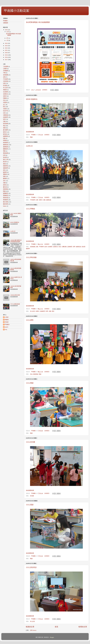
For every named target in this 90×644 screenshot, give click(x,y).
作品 (31, 374)
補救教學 (6, 168)
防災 (60, 247)
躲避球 (28, 249)
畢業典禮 (6, 153)
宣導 (74, 247)
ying (6, 329)
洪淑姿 (7, 322)
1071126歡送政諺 (15, 304)
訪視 (4, 155)
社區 (4, 113)
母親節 (5, 90)
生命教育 (50, 247)
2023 (6, 46)
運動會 (5, 174)
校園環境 (6, 136)
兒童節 (5, 109)
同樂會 (5, 98)
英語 (53, 311)
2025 (6, 30)
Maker (5, 206)
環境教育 (6, 200)
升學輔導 (6, 71)
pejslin (7, 327)
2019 (6, 55)
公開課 (5, 69)
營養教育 (6, 196)
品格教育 (70, 247)
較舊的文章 (83, 627)
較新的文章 (30, 627)
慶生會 (5, 187)
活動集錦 (6, 23)
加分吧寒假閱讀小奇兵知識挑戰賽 (38, 22)
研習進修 (6, 124)
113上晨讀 (30, 505)
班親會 (5, 140)
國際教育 (6, 149)
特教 (4, 138)
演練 (4, 183)
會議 (4, 164)
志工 (4, 105)
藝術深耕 (6, 204)
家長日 (5, 132)
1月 (7, 40)
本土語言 (33, 311)
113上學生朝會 (31, 257)
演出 (4, 181)
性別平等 (6, 111)
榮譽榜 (5, 179)
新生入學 (6, 160)
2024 (6, 43)
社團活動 (64, 247)
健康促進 (49, 200)
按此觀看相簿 (30, 132)
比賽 (37, 200)
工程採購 (6, 66)
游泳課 (83, 247)
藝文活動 (6, 202)
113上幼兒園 (30, 442)
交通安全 (55, 247)
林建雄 (7, 320)
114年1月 (29, 146)
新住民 (5, 162)
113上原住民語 (31, 567)
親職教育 (6, 193)
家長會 (5, 134)
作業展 (5, 102)
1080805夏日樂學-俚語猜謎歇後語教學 (16, 241)
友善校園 (33, 247)
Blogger (52, 637)
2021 (6, 50)
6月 (7, 38)
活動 (44, 200)
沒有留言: (45, 90)
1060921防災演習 (15, 295)
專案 (4, 151)
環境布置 (6, 198)
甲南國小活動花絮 (17, 11)
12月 (8, 32)
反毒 (37, 247)
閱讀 (31, 137)
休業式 (41, 200)
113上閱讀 (30, 383)
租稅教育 (6, 143)
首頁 (56, 627)
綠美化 (5, 185)
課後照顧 (36, 374)
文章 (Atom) (33, 630)
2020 (6, 53)
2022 (6, 48)
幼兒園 (32, 496)
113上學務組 (30, 209)
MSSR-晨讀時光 (32, 99)
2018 (6, 57)
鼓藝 (4, 176)
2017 (6, 60)
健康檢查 (6, 147)
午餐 (4, 73)
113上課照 (30, 320)
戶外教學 (33, 200)
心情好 (7, 317)
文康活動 (6, 81)
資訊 (4, 170)
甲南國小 (6, 21)
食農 (4, 128)
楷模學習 (6, 166)
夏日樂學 (6, 130)
